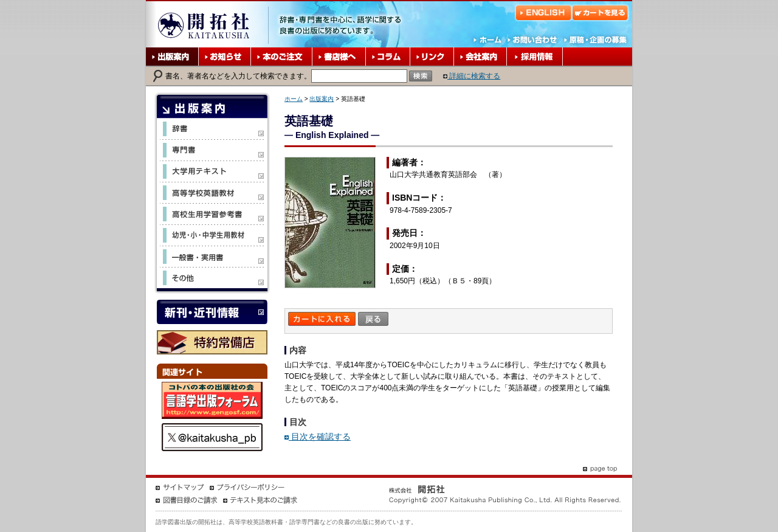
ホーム (294, 99)
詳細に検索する (472, 76)
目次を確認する (318, 437)
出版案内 (322, 99)
